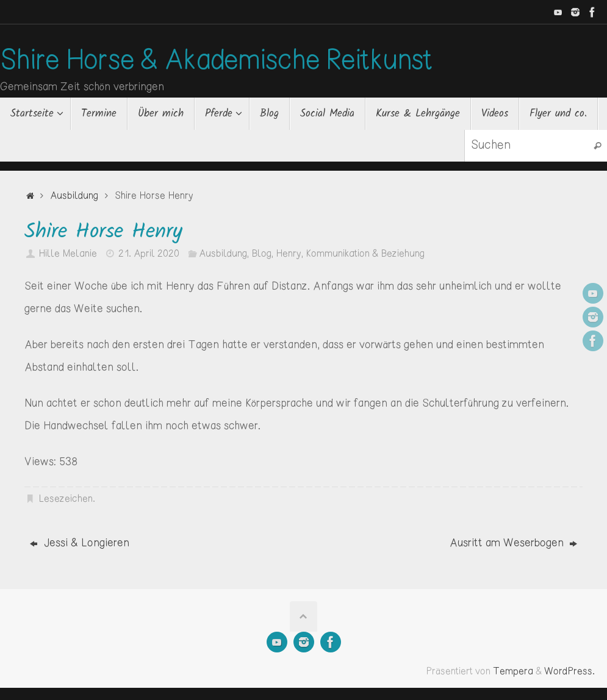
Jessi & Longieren (80, 543)
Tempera (513, 672)
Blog (261, 254)
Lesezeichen (66, 499)
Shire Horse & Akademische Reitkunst (216, 62)
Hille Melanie (68, 254)
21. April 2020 (149, 254)
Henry (289, 254)
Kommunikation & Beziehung (365, 254)
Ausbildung (74, 196)
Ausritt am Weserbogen (513, 543)
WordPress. (569, 672)
